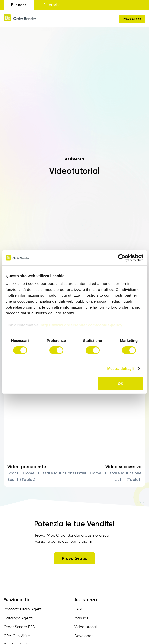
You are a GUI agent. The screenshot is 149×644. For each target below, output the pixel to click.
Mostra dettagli (120, 368)
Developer (84, 636)
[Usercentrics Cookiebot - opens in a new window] (122, 258)
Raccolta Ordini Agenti (23, 609)
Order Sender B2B (19, 627)
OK (121, 384)
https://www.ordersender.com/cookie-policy (82, 325)
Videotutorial (86, 627)
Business (19, 5)
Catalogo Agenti (18, 618)
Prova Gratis (132, 19)
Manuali (81, 618)
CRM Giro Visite (17, 636)
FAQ (78, 609)
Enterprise (52, 5)
